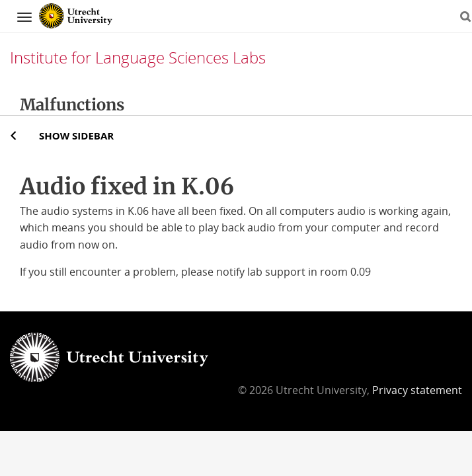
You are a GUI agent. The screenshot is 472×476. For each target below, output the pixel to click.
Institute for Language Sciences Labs (138, 57)
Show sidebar (76, 136)
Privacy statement (417, 390)
